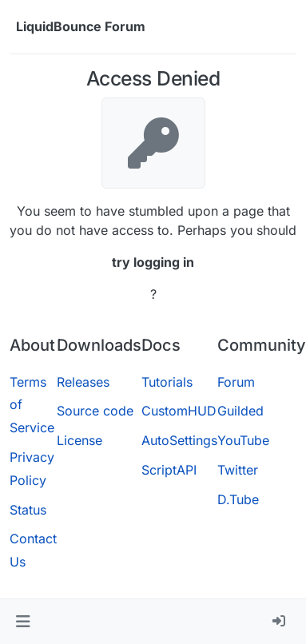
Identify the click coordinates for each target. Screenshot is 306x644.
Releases (83, 382)
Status (28, 510)
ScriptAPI (169, 470)
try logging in (153, 262)
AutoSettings (179, 440)
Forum (236, 382)
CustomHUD (179, 411)
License (79, 440)
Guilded (240, 411)
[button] (23, 622)
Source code (95, 411)
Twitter (238, 470)
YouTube (243, 440)
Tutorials (167, 382)
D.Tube (238, 499)
